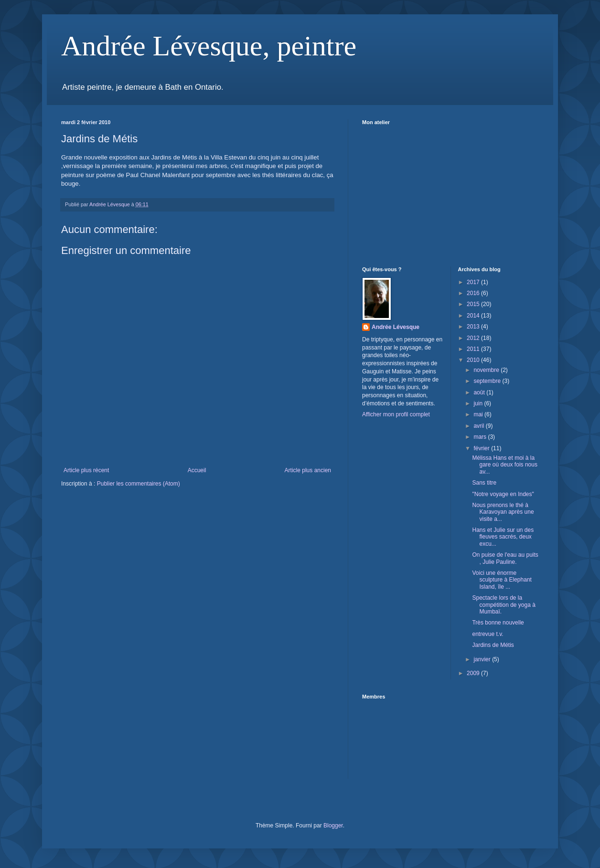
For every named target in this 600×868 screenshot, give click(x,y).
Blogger (333, 826)
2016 (474, 293)
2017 (474, 282)
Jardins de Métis (493, 645)
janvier (483, 659)
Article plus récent (86, 470)
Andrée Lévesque (396, 327)
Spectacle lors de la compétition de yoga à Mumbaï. (504, 605)
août (480, 392)
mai (479, 414)
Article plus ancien (308, 470)
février (482, 448)
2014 (474, 316)
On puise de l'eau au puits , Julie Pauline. (505, 558)
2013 (474, 327)
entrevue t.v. (487, 634)
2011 (474, 349)
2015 (474, 304)
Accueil (197, 470)
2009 (474, 673)
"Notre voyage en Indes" (503, 494)
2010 (474, 360)
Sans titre (484, 483)
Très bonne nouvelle (498, 623)
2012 (474, 338)
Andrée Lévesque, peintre (209, 46)
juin (479, 403)
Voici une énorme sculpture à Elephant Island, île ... (502, 580)
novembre (487, 370)
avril (479, 426)
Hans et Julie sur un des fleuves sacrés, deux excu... (503, 537)
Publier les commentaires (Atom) (139, 484)
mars (481, 437)
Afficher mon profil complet (396, 414)
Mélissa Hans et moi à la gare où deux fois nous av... (504, 465)
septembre (488, 381)
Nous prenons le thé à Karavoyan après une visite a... (503, 512)
